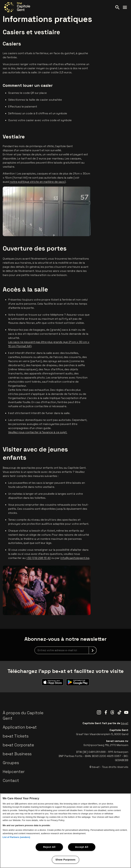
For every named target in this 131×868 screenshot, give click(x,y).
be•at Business (17, 754)
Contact (11, 780)
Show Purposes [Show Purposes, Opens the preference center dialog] (65, 860)
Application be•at (20, 727)
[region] (65, 831)
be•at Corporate (18, 745)
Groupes (11, 763)
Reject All (49, 847)
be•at (125, 723)
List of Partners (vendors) (16, 837)
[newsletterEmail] (65, 650)
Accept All (82, 847)
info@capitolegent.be (75, 558)
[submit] (93, 650)
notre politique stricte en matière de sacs (37, 182)
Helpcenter (14, 772)
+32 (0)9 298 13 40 (38, 558)
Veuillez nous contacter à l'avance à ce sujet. (38, 432)
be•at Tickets (16, 736)
